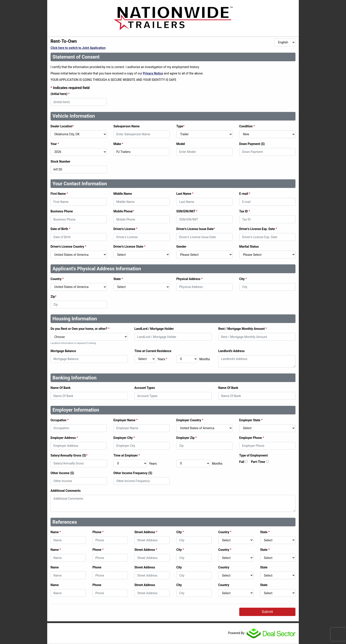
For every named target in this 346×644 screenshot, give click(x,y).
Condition (247, 126)
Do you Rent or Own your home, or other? (80, 329)
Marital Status (249, 247)
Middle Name (123, 194)
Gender (181, 247)
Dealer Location (62, 126)
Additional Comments (66, 491)
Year (55, 144)
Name (56, 532)
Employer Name (125, 420)
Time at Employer (127, 455)
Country (57, 279)
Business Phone (62, 211)
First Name (59, 194)
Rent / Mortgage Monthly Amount (243, 329)
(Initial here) (60, 94)
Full (242, 462)
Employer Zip (186, 438)
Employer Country (190, 420)
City (243, 279)
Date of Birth (60, 229)
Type (180, 126)
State (118, 279)
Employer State (251, 420)
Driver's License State (129, 247)
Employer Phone (252, 438)
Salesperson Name (127, 126)
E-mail (245, 194)
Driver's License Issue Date (196, 229)
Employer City (124, 438)
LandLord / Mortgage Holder (154, 329)
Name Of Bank (60, 388)
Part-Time (258, 462)
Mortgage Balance (63, 351)
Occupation (59, 420)
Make (118, 144)
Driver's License (125, 229)
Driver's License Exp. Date (258, 229)
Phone (98, 532)
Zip (53, 297)
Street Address (146, 532)
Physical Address (189, 279)
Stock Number (60, 161)
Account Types (145, 388)
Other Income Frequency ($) (133, 473)
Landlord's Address (231, 351)
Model (181, 144)
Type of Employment (253, 455)
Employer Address (64, 438)
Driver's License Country (68, 247)
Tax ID (245, 211)
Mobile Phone (124, 211)
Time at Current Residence (153, 351)
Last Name (185, 194)
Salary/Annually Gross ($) (69, 455)
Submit (267, 612)
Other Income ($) (62, 473)
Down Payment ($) (252, 144)
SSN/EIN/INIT (187, 211)
